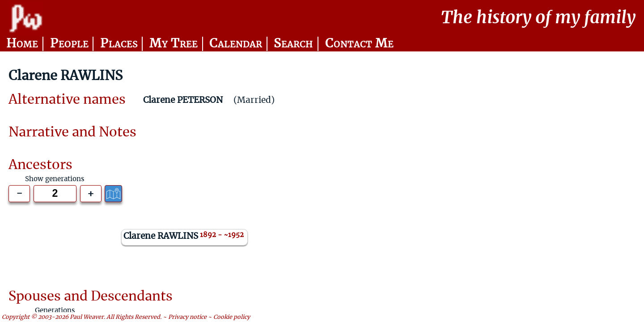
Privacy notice (187, 317)
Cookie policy (232, 317)
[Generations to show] (55, 194)
